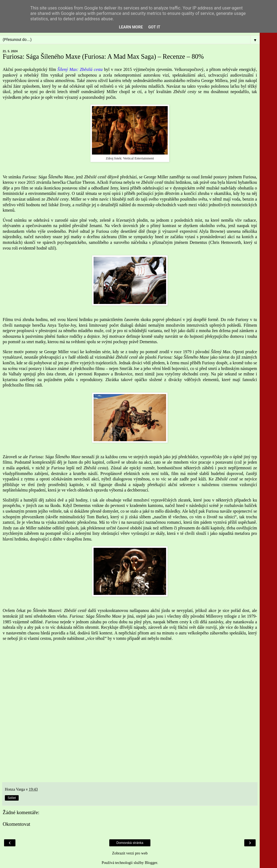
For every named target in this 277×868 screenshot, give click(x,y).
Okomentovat (17, 824)
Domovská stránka (130, 843)
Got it (154, 27)
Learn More (131, 27)
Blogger (151, 863)
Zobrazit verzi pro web (130, 853)
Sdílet (12, 798)
